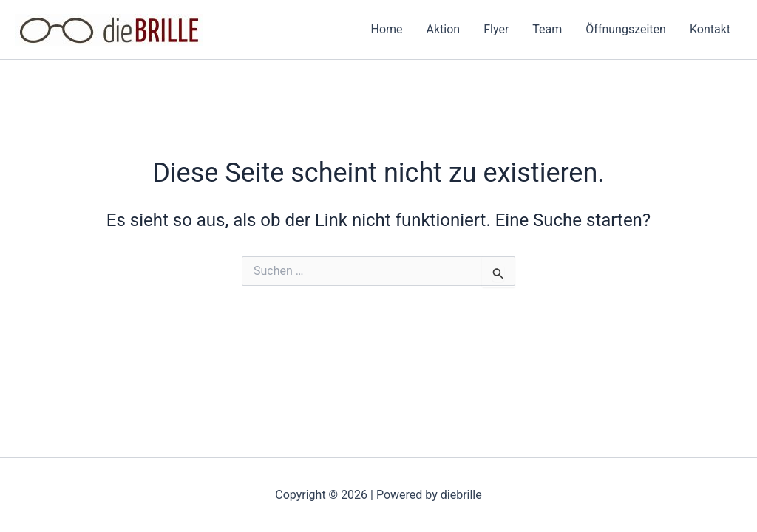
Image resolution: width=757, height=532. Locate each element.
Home (387, 29)
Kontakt (710, 29)
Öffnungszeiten (626, 29)
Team (547, 29)
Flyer (496, 29)
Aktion (444, 29)
